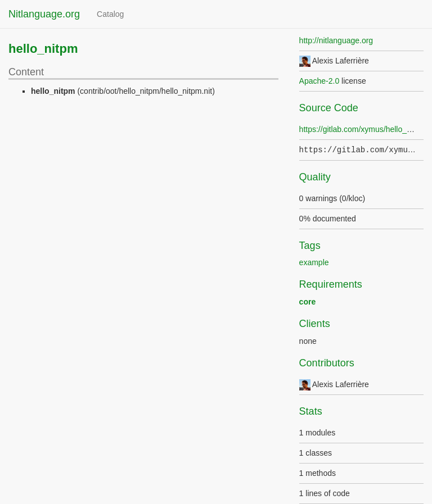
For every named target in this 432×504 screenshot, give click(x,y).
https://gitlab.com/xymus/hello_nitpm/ (364, 129)
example (314, 262)
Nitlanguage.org (44, 14)
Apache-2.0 (319, 81)
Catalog (110, 14)
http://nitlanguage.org (336, 40)
